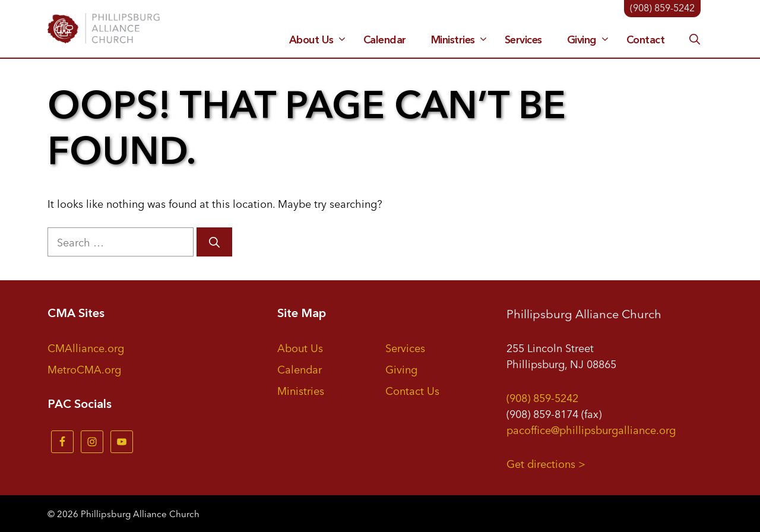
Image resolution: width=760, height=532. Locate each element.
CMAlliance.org (86, 347)
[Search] (214, 242)
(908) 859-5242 (542, 397)
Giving (590, 40)
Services (523, 40)
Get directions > (546, 463)
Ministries (461, 40)
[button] (695, 39)
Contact (646, 40)
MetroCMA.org (84, 369)
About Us (320, 40)
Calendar (385, 40)
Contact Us (412, 390)
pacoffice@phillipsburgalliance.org (591, 429)
